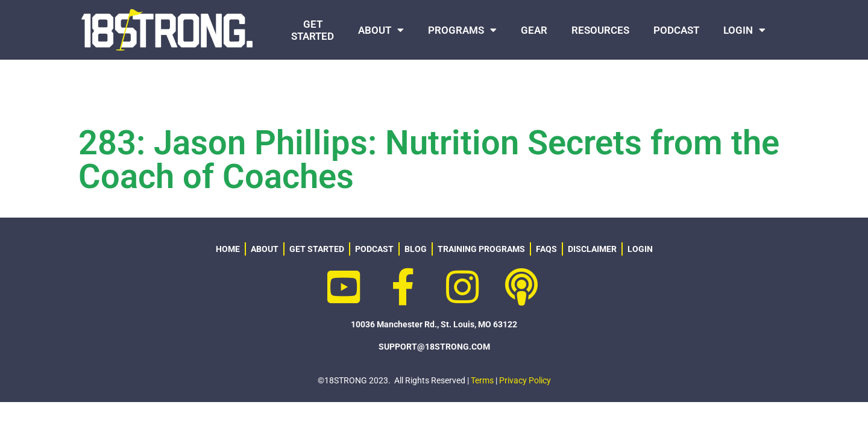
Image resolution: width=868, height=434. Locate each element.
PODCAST (676, 30)
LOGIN (744, 30)
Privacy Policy (525, 380)
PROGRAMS (462, 30)
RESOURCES (600, 30)
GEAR (534, 30)
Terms (482, 380)
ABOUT (381, 30)
